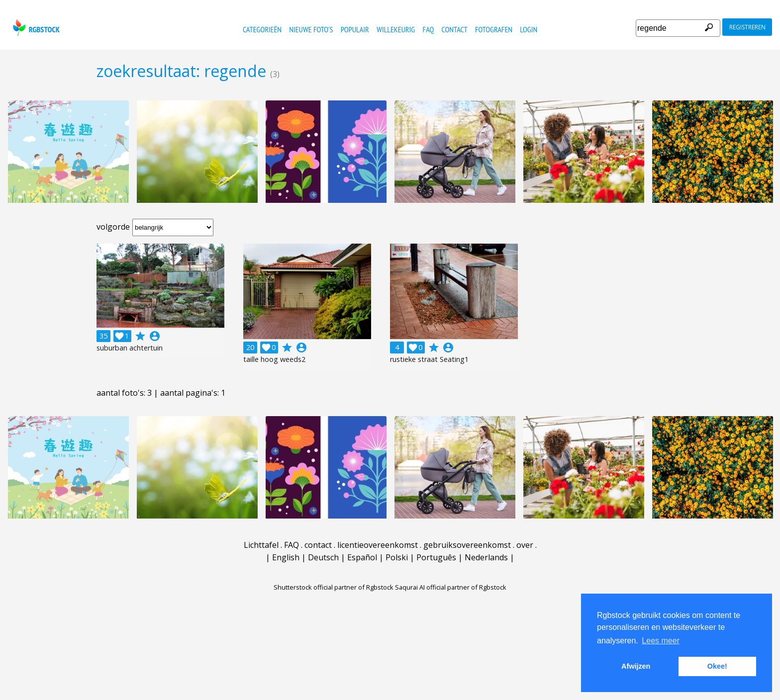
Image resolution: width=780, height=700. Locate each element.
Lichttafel (261, 545)
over (525, 545)
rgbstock (35, 28)
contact (455, 29)
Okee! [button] (717, 666)
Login (529, 29)
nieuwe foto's (311, 29)
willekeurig (396, 29)
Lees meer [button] (661, 641)
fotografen (494, 29)
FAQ (429, 29)
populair (355, 29)
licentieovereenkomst (378, 545)
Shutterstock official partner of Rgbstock (334, 587)
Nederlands (486, 557)
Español (362, 557)
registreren (747, 27)
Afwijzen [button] (636, 666)
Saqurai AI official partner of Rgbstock (451, 587)
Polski (397, 557)
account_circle (155, 336)
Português (436, 557)
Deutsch (323, 557)
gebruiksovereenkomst (467, 545)
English (286, 557)
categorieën (262, 29)
